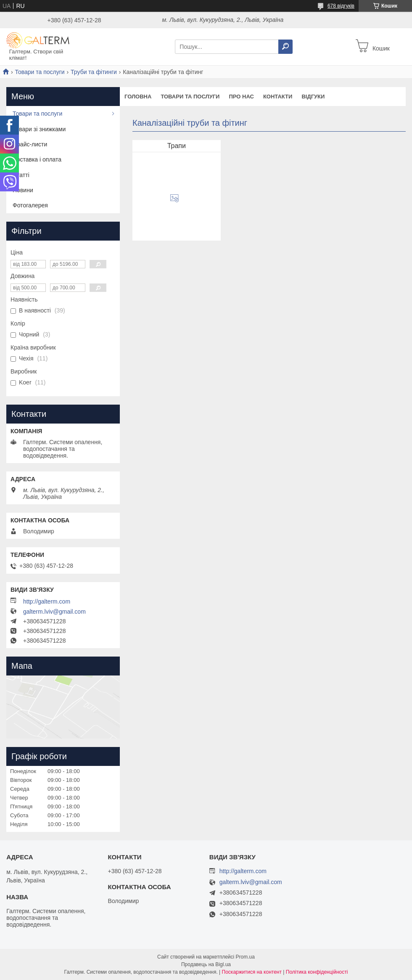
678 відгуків (341, 6)
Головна (138, 97)
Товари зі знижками (39, 129)
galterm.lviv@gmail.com (54, 612)
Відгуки (313, 97)
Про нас (241, 97)
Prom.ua (245, 957)
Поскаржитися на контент (252, 972)
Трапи (177, 146)
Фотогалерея (30, 205)
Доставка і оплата (37, 159)
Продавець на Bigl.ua (206, 964)
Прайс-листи (30, 144)
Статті (21, 175)
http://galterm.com (47, 601)
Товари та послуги (40, 72)
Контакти (278, 97)
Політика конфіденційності (317, 972)
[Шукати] (285, 47)
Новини (23, 190)
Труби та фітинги (94, 72)
